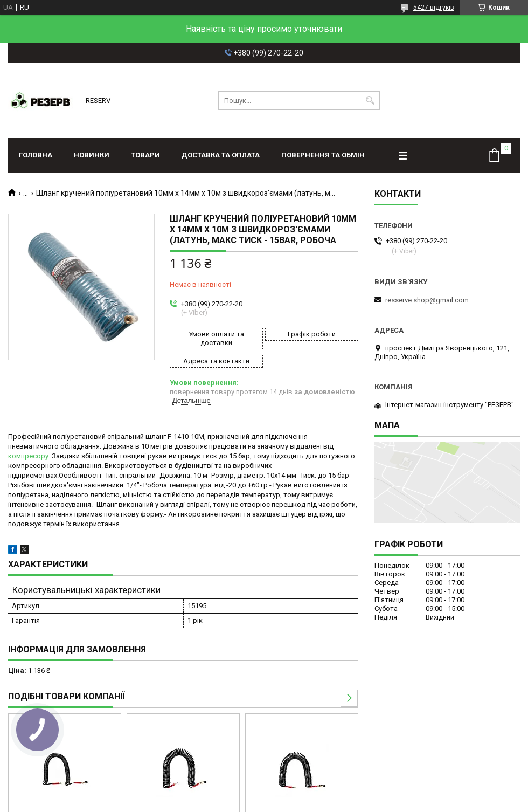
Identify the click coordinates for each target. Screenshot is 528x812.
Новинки (92, 155)
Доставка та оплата (221, 155)
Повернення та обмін (323, 155)
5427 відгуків (434, 8)
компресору (28, 456)
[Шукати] (370, 101)
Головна (36, 155)
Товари (145, 155)
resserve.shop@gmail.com (427, 300)
